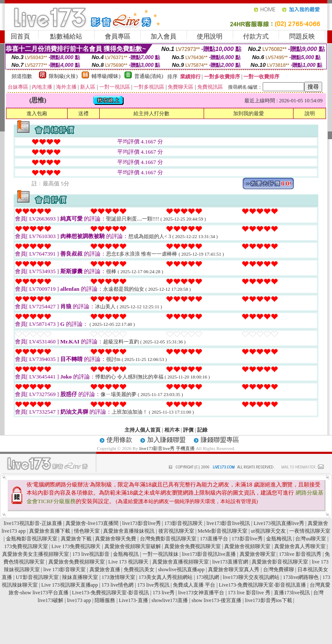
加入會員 (163, 36)
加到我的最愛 (249, 113)
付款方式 (256, 36)
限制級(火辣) (63, 76)
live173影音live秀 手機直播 (167, 448)
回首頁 (20, 36)
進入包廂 (37, 113)
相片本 (172, 430)
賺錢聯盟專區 (220, 440)
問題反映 (302, 36)
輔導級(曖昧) (106, 76)
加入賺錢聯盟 (166, 440)
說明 (310, 113)
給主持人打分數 (151, 113)
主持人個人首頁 (142, 430)
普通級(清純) (149, 76)
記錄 (202, 430)
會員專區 (118, 36)
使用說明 (210, 36)
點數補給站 (66, 36)
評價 (188, 430)
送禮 (83, 113)
